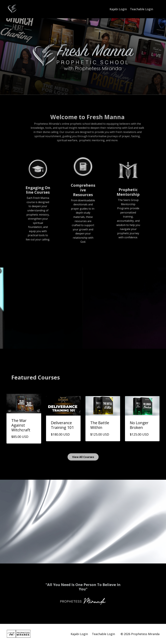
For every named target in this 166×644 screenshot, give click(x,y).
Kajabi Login (118, 9)
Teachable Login (142, 9)
